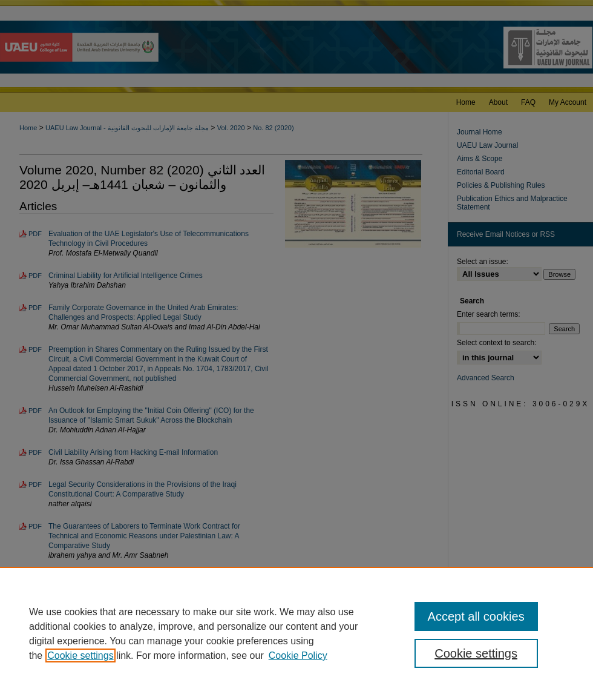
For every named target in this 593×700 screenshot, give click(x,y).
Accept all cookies (476, 616)
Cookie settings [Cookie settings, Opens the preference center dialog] (476, 653)
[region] (296, 633)
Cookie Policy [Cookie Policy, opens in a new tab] (298, 655)
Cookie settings (80, 655)
